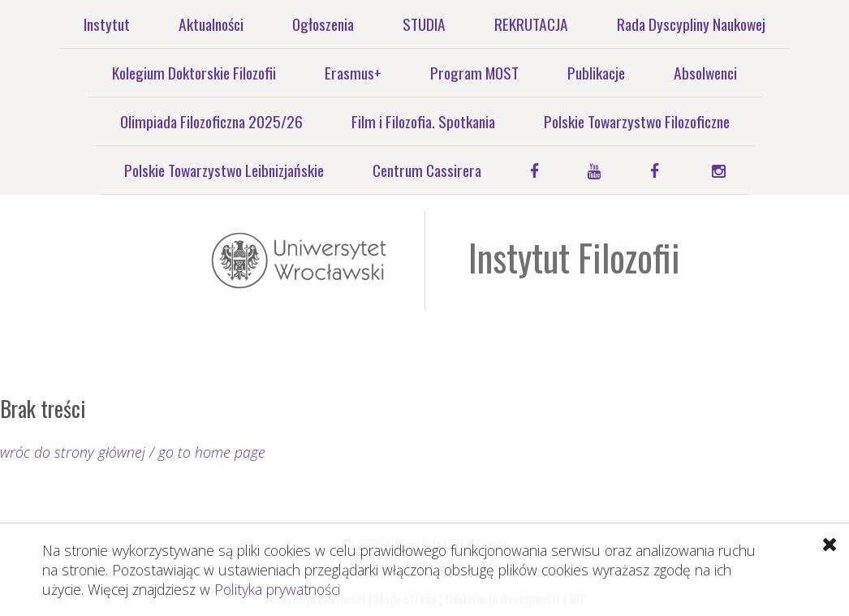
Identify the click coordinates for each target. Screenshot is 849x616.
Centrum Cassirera (427, 170)
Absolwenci (705, 73)
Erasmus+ (353, 73)
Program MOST (474, 73)
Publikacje (596, 73)
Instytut (107, 24)
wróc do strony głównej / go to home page (133, 452)
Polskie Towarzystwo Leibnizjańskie (224, 170)
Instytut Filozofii (574, 257)
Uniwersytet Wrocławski (299, 261)
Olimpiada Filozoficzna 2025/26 (211, 121)
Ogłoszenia (323, 24)
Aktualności (211, 24)
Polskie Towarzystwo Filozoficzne (637, 121)
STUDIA (424, 24)
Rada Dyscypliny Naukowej (691, 24)
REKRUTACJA (531, 24)
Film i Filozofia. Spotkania (423, 121)
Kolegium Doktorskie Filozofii (194, 73)
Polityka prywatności (277, 589)
